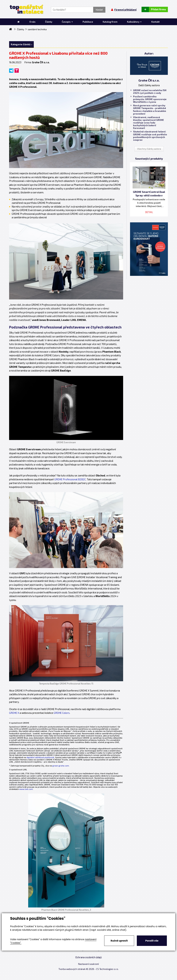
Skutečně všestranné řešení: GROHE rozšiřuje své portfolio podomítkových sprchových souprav (149, 136)
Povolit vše (152, 941)
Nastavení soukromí (88, 964)
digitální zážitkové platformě (40, 757)
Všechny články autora (149, 149)
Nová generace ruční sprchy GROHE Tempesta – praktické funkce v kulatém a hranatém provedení (148, 110)
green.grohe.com (61, 766)
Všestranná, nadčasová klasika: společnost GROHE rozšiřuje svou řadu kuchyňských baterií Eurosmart (147, 123)
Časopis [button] (67, 22)
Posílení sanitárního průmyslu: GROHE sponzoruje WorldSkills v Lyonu (149, 99)
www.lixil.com (26, 789)
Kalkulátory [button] (134, 22)
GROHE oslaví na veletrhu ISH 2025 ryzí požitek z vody (149, 92)
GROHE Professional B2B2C (70, 479)
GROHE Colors (62, 713)
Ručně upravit (119, 941)
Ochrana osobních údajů (89, 957)
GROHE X (14, 713)
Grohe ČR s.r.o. (149, 80)
